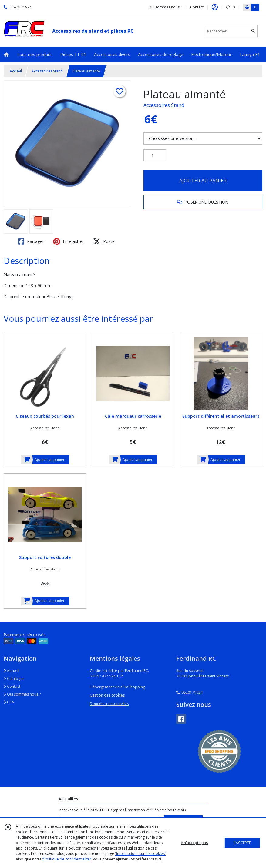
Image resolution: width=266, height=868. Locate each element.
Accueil (16, 71)
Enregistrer (69, 241)
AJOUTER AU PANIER (203, 181)
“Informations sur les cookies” (140, 854)
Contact (197, 7)
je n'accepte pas (194, 843)
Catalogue (14, 678)
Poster (105, 241)
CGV (9, 702)
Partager (31, 241)
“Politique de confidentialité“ (67, 859)
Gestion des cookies (107, 695)
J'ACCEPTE (242, 843)
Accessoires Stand (47, 71)
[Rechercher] (253, 31)
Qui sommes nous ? (22, 694)
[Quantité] (155, 155)
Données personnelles (109, 704)
